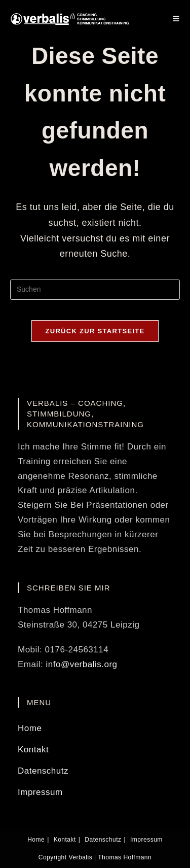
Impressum (40, 792)
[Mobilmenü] (176, 19)
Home (30, 728)
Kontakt (33, 750)
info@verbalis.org (81, 664)
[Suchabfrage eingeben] (95, 290)
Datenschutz (43, 771)
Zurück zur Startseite (95, 331)
